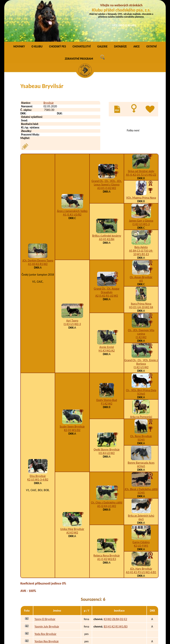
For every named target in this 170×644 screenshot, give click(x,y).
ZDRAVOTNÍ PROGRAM (79, 20)
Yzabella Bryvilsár (45, 618)
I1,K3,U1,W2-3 (72, 286)
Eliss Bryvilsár (38, 438)
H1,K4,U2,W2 (107, 415)
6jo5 (141, 481)
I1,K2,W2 (141, 299)
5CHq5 (141, 356)
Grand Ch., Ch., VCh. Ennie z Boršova (141, 324)
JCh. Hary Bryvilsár (141, 530)
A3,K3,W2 (72, 494)
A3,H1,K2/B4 (107, 201)
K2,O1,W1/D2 (72, 392)
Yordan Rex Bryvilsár (47, 603)
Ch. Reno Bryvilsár (141, 398)
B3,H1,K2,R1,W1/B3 (116, 588)
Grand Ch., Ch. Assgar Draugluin (107, 252)
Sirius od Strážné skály (141, 133)
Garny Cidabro (141, 504)
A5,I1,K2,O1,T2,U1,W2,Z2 (141, 136)
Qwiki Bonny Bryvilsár (107, 411)
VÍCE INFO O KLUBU (124, 25)
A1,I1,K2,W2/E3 (107, 521)
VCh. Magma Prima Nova (141, 159)
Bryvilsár (49, 65)
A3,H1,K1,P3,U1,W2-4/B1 (141, 534)
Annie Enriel (107, 309)
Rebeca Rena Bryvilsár (107, 517)
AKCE (137, 8)
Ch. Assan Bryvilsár (141, 239)
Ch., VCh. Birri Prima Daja (141, 352)
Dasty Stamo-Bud (107, 362)
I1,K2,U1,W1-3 (141, 186)
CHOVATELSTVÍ (82, 8)
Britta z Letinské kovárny (107, 197)
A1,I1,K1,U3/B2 (72, 176)
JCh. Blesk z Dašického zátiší (141, 451)
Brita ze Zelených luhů (141, 477)
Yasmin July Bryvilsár (47, 588)
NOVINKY (19, 8)
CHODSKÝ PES (57, 8)
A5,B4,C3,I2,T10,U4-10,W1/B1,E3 (141, 214)
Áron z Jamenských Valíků (72, 173)
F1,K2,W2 (107, 365)
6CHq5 (141, 428)
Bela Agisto (141, 209)
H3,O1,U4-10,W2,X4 (141, 269)
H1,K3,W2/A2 (107, 312)
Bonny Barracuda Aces (141, 424)
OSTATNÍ (152, 8)
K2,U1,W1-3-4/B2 (38, 441)
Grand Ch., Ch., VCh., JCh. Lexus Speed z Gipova (107, 144)
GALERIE (102, 8)
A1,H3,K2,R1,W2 (38, 226)
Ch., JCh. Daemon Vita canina (141, 294)
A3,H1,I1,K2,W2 (107, 150)
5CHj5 (141, 402)
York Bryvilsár (43, 610)
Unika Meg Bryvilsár (72, 491)
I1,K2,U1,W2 (141, 329)
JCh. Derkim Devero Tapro (38, 222)
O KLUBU (37, 8)
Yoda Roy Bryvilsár (46, 596)
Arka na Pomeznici (141, 379)
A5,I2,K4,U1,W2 (107, 468)
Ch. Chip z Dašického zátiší (107, 464)
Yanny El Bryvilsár (45, 581)
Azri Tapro (72, 282)
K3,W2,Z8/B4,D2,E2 (115, 581)
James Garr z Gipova (141, 182)
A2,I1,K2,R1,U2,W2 (107, 258)
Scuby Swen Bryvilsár (72, 388)
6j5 (141, 242)
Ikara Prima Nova (141, 265)
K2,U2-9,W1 (141, 508)
